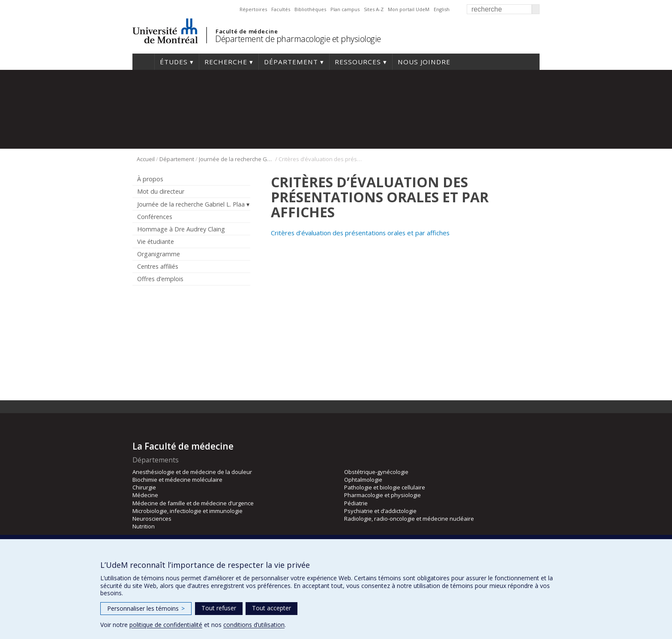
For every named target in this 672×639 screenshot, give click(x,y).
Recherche (226, 62)
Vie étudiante (156, 241)
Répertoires (253, 9)
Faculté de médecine (247, 31)
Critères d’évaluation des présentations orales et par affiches (361, 233)
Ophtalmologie (363, 480)
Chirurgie (144, 487)
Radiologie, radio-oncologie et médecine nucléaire (409, 519)
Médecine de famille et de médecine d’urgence (193, 503)
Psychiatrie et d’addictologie (380, 511)
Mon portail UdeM (409, 9)
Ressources (358, 62)
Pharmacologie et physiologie (382, 495)
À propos (150, 179)
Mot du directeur (161, 191)
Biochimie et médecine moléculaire (177, 480)
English (442, 9)
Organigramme (159, 254)
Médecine (145, 495)
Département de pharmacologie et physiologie (298, 39)
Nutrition (144, 526)
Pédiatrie (356, 503)
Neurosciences (152, 519)
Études (174, 62)
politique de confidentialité (166, 625)
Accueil (143, 62)
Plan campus (345, 9)
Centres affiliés (158, 266)
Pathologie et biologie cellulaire (385, 487)
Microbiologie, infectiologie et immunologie (187, 511)
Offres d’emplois (160, 279)
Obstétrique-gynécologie (376, 472)
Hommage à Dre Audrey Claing (181, 229)
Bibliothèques (310, 9)
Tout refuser (219, 608)
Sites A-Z (374, 9)
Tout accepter (271, 608)
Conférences (155, 217)
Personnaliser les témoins (146, 608)
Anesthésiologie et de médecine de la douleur (192, 472)
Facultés (281, 9)
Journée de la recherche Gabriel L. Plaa (236, 159)
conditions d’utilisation (254, 625)
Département (291, 62)
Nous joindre (424, 62)
